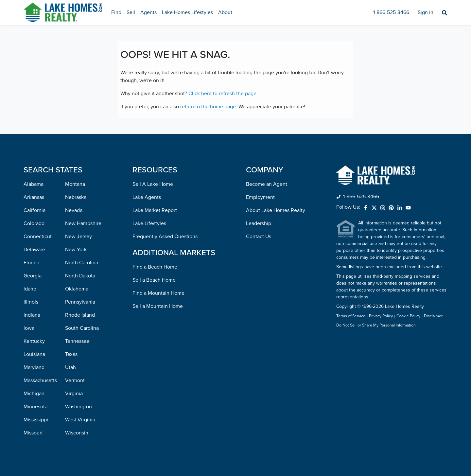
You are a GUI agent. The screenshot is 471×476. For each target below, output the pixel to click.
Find (116, 12)
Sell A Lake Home (153, 184)
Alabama (34, 184)
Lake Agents (147, 197)
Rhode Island (80, 315)
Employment (260, 197)
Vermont (75, 380)
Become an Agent (267, 184)
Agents (148, 12)
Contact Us (259, 237)
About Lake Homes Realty (276, 210)
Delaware (34, 250)
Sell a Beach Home (154, 280)
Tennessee (77, 341)
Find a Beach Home (155, 267)
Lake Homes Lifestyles (187, 12)
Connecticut (38, 237)
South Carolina (82, 328)
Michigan (34, 394)
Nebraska (76, 197)
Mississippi (36, 420)
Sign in (426, 12)
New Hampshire (83, 223)
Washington (78, 407)
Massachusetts (40, 380)
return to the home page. (209, 107)
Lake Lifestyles (149, 223)
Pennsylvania (80, 302)
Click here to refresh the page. (223, 94)
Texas (71, 354)
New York (76, 250)
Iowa (29, 328)
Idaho (30, 289)
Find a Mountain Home (158, 293)
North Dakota (80, 276)
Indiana (32, 315)
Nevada (74, 210)
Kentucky (34, 341)
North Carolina (82, 263)
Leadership (259, 223)
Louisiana (34, 354)
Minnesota (35, 407)
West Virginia (80, 420)
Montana (75, 184)
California (35, 210)
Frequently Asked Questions (165, 237)
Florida (31, 263)
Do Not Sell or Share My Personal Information (376, 326)
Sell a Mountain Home (158, 306)
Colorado (34, 223)
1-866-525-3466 (391, 12)
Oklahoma (77, 289)
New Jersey (78, 237)
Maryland (34, 367)
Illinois (31, 302)
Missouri (33, 433)
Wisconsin (77, 433)
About (225, 12)
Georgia (33, 276)
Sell (131, 12)
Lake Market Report (155, 210)
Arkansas (34, 197)
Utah (70, 367)
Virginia (74, 394)
